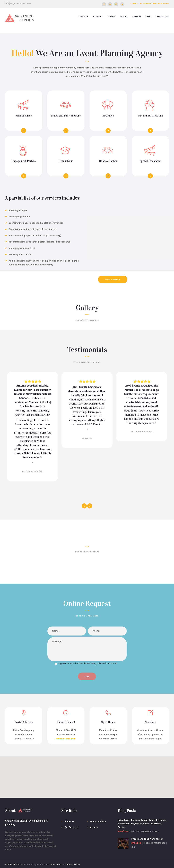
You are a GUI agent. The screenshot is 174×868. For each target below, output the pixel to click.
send (87, 676)
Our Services (71, 827)
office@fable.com (66, 739)
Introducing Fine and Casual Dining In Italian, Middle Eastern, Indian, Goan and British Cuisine (142, 824)
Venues (124, 17)
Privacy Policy (73, 865)
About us (83, 17)
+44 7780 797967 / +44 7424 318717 (151, 3)
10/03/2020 (123, 831)
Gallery (137, 17)
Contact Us (162, 17)
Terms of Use (56, 865)
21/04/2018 (136, 843)
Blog (149, 17)
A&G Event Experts (14, 865)
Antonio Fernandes (142, 831)
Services (98, 17)
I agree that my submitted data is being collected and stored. (88, 663)
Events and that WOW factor (147, 839)
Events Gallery (98, 821)
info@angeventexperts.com (18, 3)
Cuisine (111, 17)
